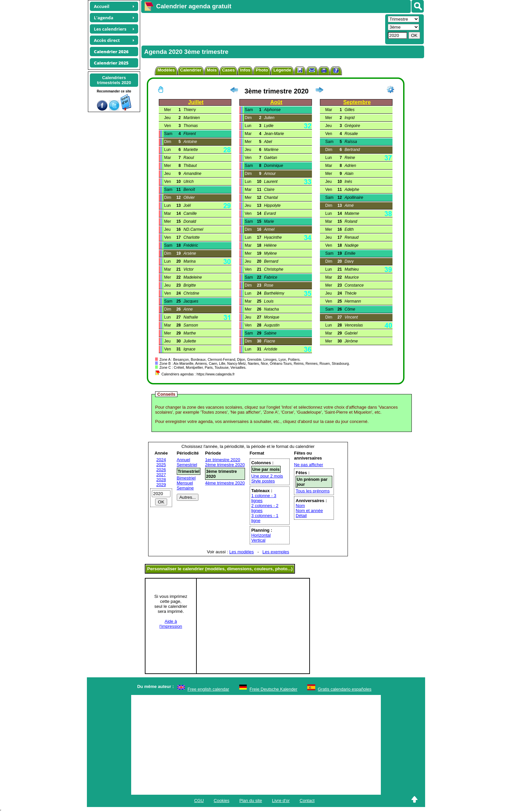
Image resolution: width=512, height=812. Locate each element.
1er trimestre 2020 (223, 460)
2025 (161, 465)
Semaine (185, 488)
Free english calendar (208, 689)
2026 (161, 470)
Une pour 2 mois (267, 476)
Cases (228, 70)
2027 (161, 475)
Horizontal (261, 535)
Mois (212, 70)
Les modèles (242, 552)
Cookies (222, 801)
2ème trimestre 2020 (225, 465)
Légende (282, 70)
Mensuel (185, 483)
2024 (161, 460)
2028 (161, 480)
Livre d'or (281, 801)
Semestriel (187, 465)
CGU (199, 801)
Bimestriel (186, 478)
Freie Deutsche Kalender (274, 689)
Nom (300, 506)
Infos (245, 70)
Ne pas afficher (308, 465)
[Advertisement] (262, 29)
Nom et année (309, 511)
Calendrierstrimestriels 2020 (114, 80)
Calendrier (191, 70)
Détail (301, 516)
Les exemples (276, 552)
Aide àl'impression (171, 624)
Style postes (263, 481)
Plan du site (251, 801)
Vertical (258, 540)
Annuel (183, 460)
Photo (262, 70)
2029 (161, 485)
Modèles (166, 70)
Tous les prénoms (313, 491)
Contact (307, 801)
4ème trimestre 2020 (225, 483)
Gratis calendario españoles (345, 689)
